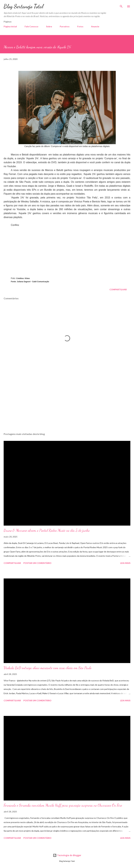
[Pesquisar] (121, 5)
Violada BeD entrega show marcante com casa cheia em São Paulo (48, 668)
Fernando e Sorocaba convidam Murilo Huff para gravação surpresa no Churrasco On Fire (63, 805)
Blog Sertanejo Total (23, 6)
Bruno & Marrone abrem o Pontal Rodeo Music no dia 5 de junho (47, 530)
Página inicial (10, 26)
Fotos (80, 26)
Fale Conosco (31, 26)
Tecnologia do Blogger (67, 855)
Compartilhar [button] (118, 289)
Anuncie (95, 26)
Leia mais (125, 563)
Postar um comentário (37, 563)
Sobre (49, 26)
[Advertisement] (67, 401)
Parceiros (65, 26)
